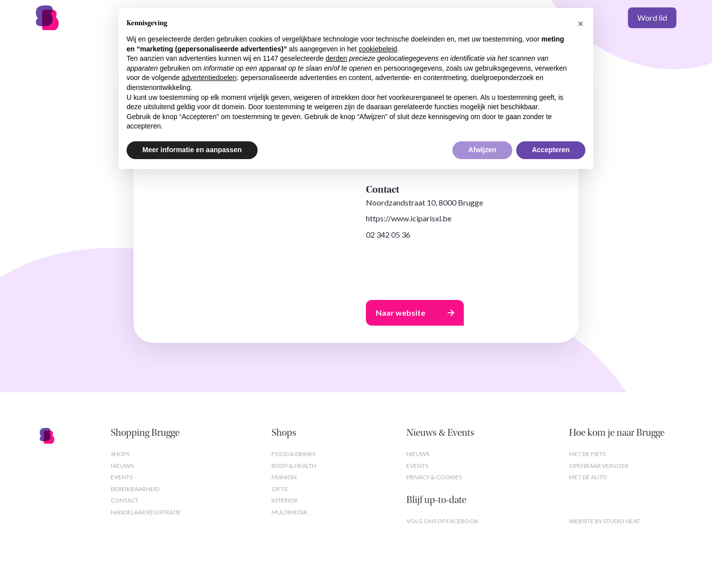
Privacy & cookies (434, 477)
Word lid (652, 18)
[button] (580, 24)
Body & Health (294, 466)
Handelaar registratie (146, 512)
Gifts (279, 489)
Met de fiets (587, 454)
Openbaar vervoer (599, 466)
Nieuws (122, 466)
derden (336, 58)
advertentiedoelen (209, 78)
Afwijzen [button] (482, 150)
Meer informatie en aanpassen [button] (192, 150)
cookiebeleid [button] (378, 49)
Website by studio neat (605, 521)
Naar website (400, 313)
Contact (125, 500)
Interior (285, 500)
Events (122, 477)
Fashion (284, 477)
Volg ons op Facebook (443, 521)
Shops (120, 454)
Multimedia (289, 512)
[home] (67, 18)
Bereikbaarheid (135, 489)
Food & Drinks (293, 454)
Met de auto (588, 477)
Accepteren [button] (551, 150)
